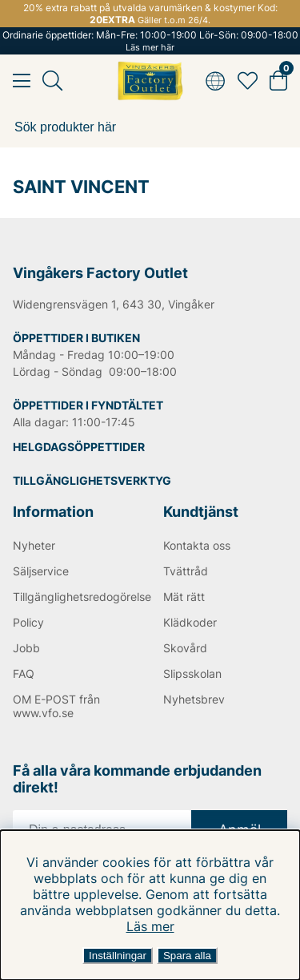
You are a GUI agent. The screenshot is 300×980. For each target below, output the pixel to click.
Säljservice (41, 571)
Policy (28, 622)
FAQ (24, 673)
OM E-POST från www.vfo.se (56, 706)
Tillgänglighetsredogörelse (75, 597)
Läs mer (150, 926)
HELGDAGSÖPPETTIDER (79, 447)
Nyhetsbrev (194, 699)
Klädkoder (190, 622)
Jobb (26, 648)
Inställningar (118, 956)
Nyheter (34, 545)
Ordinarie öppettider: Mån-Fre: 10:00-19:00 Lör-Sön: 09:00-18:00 (150, 41)
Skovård (185, 648)
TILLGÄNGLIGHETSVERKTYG (92, 480)
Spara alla (187, 956)
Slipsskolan (192, 673)
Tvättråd (186, 571)
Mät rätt (184, 597)
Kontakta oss (197, 545)
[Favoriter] (248, 81)
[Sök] (150, 127)
